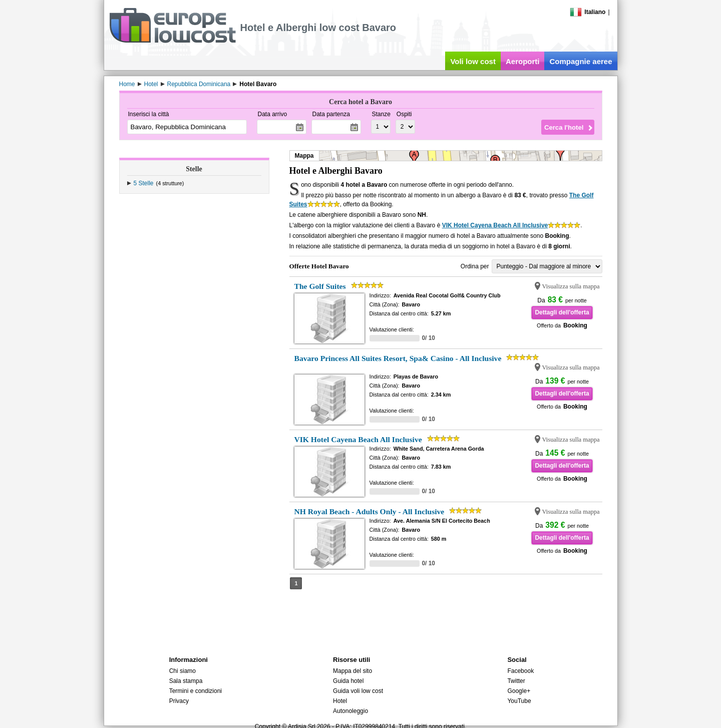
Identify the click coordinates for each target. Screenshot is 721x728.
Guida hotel (348, 681)
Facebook (520, 671)
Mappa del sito (352, 671)
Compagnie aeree (581, 61)
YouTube (519, 701)
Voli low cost (473, 61)
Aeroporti (523, 61)
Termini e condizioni (196, 691)
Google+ (519, 691)
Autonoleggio (350, 711)
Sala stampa (186, 681)
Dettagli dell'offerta (562, 312)
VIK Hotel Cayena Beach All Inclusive (495, 225)
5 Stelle (144, 183)
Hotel (340, 701)
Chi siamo (183, 671)
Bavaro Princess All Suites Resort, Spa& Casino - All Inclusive (398, 358)
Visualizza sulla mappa (571, 286)
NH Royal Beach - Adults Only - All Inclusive (370, 511)
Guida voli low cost (358, 691)
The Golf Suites (320, 286)
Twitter (516, 681)
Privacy (179, 701)
